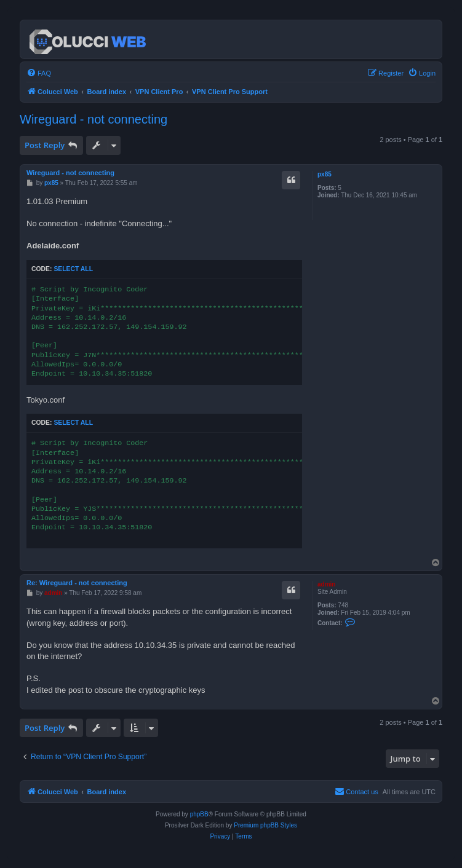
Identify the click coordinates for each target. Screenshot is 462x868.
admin (326, 584)
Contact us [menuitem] (356, 791)
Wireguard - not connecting (94, 119)
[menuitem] (39, 73)
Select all (73, 269)
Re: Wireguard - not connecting (77, 583)
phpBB (199, 814)
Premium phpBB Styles (265, 825)
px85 (325, 174)
